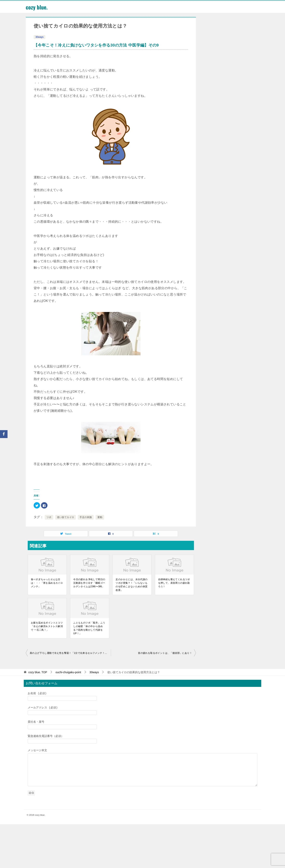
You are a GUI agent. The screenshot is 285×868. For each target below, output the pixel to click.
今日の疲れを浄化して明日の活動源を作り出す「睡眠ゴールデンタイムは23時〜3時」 (89, 583)
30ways (39, 37)
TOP (38, 672)
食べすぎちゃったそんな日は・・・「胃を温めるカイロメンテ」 (47, 583)
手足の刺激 (86, 517)
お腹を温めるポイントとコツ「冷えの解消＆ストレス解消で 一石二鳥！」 (47, 626)
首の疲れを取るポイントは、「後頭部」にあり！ (165, 653)
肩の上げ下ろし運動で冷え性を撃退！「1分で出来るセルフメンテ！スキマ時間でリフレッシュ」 (70, 653)
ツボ (49, 517)
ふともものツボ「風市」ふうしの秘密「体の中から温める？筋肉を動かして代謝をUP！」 (89, 628)
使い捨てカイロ (66, 517)
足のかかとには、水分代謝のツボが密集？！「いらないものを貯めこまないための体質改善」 (132, 585)
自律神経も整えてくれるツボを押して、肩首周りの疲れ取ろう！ (174, 583)
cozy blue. (38, 7)
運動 (100, 517)
